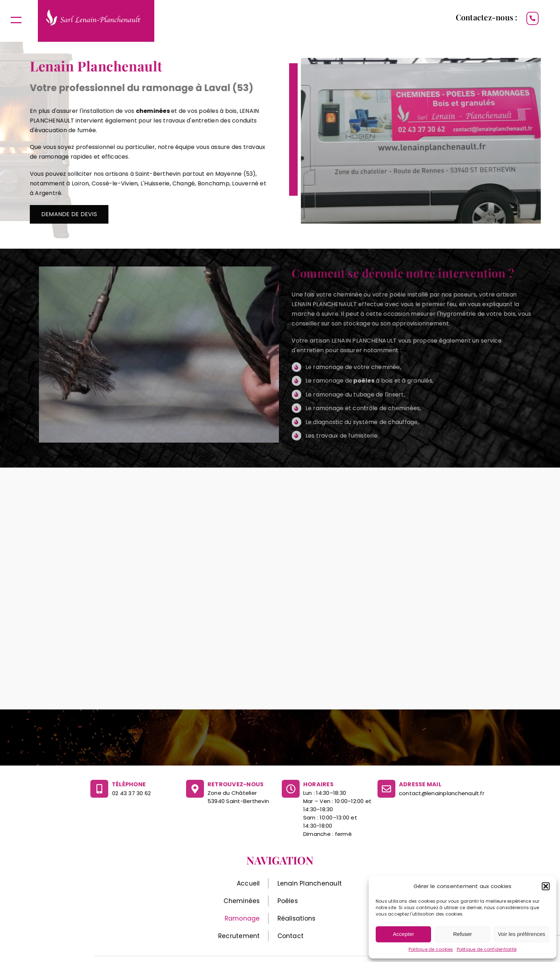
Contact (291, 936)
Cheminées (242, 901)
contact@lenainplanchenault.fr (442, 793)
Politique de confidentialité (487, 949)
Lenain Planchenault (310, 883)
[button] (546, 886)
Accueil (248, 883)
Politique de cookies (431, 949)
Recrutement (239, 936)
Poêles (288, 901)
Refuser (463, 934)
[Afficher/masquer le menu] (16, 20)
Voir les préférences (522, 934)
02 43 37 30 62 (131, 793)
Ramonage (242, 918)
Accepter (403, 934)
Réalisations (297, 918)
